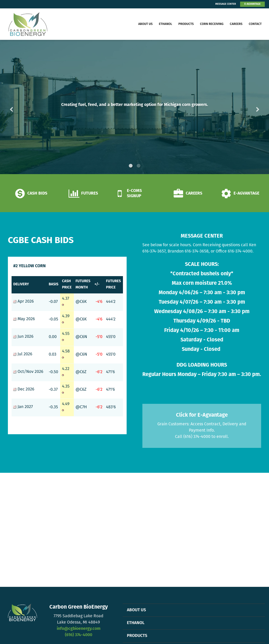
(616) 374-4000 (79, 635)
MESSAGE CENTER (226, 4)
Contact (255, 24)
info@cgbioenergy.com (79, 629)
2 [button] (138, 166)
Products (186, 24)
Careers (236, 24)
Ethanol (165, 24)
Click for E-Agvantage (202, 415)
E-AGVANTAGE (252, 4)
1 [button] (131, 166)
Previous (20, 107)
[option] (134, 107)
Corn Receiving (212, 24)
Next (249, 107)
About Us (145, 24)
